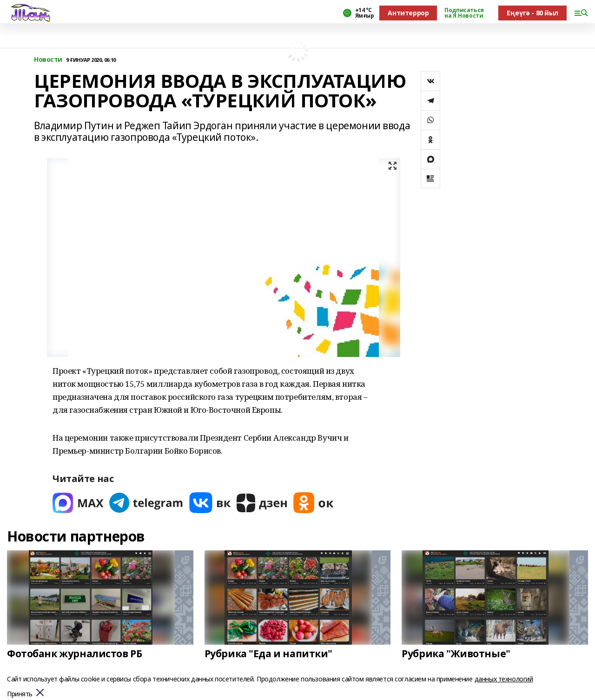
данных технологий (504, 679)
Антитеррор (408, 13)
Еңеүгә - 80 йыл (532, 13)
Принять (20, 694)
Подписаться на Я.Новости (464, 13)
